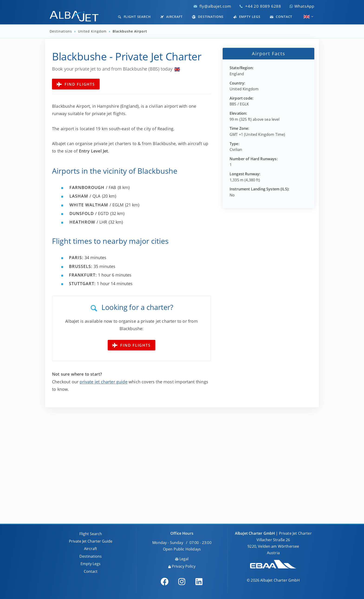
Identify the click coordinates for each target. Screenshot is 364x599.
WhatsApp (302, 6)
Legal (182, 559)
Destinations (208, 17)
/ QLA (85, 196)
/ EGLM (96, 205)
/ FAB (93, 187)
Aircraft (171, 17)
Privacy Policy (182, 566)
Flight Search (134, 17)
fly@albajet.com (215, 6)
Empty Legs (247, 17)
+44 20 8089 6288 (263, 6)
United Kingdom (93, 31)
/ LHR (88, 222)
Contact (281, 17)
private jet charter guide (104, 382)
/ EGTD (89, 213)
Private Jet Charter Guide (91, 541)
